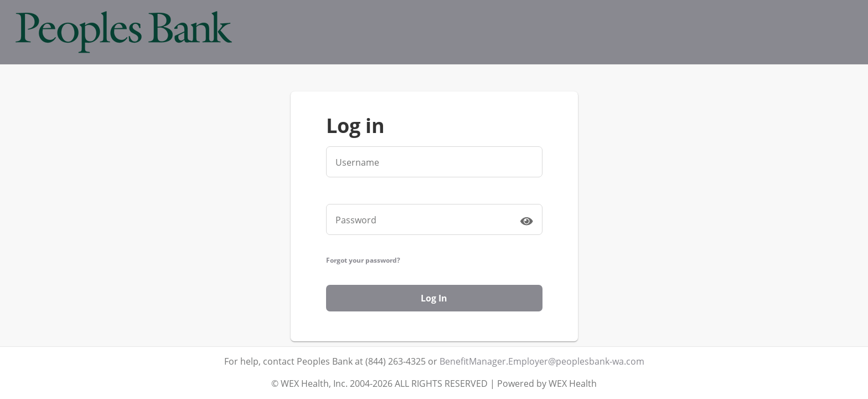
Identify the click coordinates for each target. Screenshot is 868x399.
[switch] (526, 221)
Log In (434, 298)
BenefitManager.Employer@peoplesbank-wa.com (542, 361)
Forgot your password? (363, 260)
